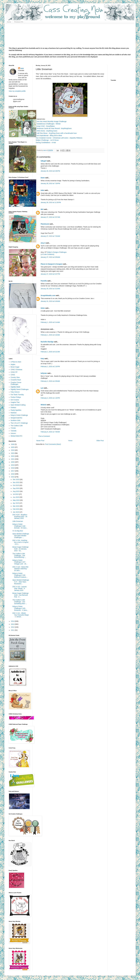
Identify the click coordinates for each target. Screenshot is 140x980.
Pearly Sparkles (16, 410)
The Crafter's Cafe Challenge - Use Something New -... (20, 602)
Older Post (100, 441)
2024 (13, 450)
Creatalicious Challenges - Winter (48, 124)
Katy (42, 359)
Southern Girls (15, 420)
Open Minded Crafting (18, 405)
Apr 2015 (16, 503)
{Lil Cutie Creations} (47, 254)
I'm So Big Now (18, 531)
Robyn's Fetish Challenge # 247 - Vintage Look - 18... (20, 562)
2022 (13, 456)
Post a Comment (44, 436)
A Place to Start (16, 362)
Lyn (42, 388)
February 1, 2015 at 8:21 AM (50, 352)
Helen (43, 308)
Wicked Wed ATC (16, 436)
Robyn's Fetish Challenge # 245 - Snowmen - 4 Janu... (20, 608)
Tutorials (14, 431)
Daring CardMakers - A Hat (46, 142)
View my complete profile (17, 91)
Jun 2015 (16, 497)
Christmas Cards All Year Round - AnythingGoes (54, 128)
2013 (13, 624)
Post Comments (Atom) (53, 444)
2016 (13, 474)
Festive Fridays (16, 397)
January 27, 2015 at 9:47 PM (50, 274)
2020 (13, 462)
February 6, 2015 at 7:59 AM (50, 432)
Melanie (43, 405)
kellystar (44, 373)
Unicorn (13, 433)
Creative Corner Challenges (16, 383)
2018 (13, 468)
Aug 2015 (16, 491)
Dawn (43, 178)
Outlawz (13, 408)
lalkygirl (44, 161)
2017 (13, 471)
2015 (13, 477)
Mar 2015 (16, 506)
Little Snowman (18, 521)
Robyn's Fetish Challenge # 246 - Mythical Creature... (20, 575)
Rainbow (14, 413)
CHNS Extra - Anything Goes (47, 131)
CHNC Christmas (16, 370)
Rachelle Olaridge (47, 342)
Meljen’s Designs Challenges (57, 252)
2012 (13, 627)
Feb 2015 (16, 509)
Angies (13, 364)
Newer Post (40, 441)
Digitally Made (15, 387)
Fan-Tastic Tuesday (17, 395)
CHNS (13, 375)
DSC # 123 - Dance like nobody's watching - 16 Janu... (20, 569)
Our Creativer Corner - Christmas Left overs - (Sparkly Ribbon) (59, 138)
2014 (13, 621)
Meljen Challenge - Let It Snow (47, 140)
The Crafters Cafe (17, 426)
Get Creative (15, 400)
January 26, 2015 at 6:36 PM (50, 171)
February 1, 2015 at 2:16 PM (50, 366)
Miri (42, 209)
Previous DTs (19, 22)
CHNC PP (14, 372)
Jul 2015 (16, 494)
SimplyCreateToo (16, 418)
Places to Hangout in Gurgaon (52, 264)
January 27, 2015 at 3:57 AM (50, 217)
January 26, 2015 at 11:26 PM (51, 202)
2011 (13, 630)
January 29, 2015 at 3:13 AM (50, 289)
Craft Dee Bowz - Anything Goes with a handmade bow (56, 133)
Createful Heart (16, 380)
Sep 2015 (16, 488)
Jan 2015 (16, 512)
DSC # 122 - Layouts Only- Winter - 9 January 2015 (20, 588)
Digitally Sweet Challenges (20, 389)
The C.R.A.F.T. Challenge (19, 423)
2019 (13, 465)
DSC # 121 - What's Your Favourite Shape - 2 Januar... (21, 615)
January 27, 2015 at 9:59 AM (50, 257)
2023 (13, 453)
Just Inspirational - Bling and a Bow (49, 135)
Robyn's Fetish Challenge (19, 415)
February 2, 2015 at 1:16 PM (50, 398)
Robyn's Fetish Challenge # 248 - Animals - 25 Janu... (20, 526)
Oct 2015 (16, 485)
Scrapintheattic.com (48, 295)
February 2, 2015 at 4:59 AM (50, 381)
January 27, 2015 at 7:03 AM (50, 236)
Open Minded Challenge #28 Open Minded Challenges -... (21, 536)
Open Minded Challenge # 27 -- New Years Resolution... (21, 582)
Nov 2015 (16, 482)
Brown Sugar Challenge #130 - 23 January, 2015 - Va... (21, 549)
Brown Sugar (15, 367)
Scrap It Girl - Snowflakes (45, 126)
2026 (13, 444)
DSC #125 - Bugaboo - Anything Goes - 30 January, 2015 (20, 516)
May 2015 (16, 500)
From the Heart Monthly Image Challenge (51, 121)
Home (9, 22)
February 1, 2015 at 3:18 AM (50, 335)
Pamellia (44, 281)
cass (22, 68)
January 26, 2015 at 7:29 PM (50, 183)
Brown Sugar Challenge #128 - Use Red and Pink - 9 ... (21, 595)
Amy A (43, 243)
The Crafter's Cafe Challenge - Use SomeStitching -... (19, 555)
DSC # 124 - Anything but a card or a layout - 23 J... (20, 542)
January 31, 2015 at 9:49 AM (50, 301)
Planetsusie (45, 224)
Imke (42, 190)
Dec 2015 (16, 479)
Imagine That (15, 402)
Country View (15, 377)
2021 (13, 459)
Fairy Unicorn (15, 392)
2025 (13, 447)
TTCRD (13, 428)
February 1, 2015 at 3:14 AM (50, 322)
